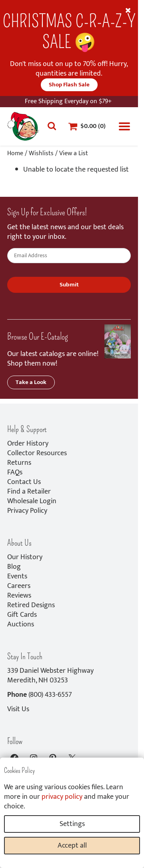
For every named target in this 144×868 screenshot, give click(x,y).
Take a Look (31, 382)
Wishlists (41, 153)
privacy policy (62, 797)
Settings (72, 824)
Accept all (72, 846)
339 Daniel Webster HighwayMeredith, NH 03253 (50, 676)
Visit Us (18, 709)
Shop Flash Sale (69, 85)
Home (15, 153)
